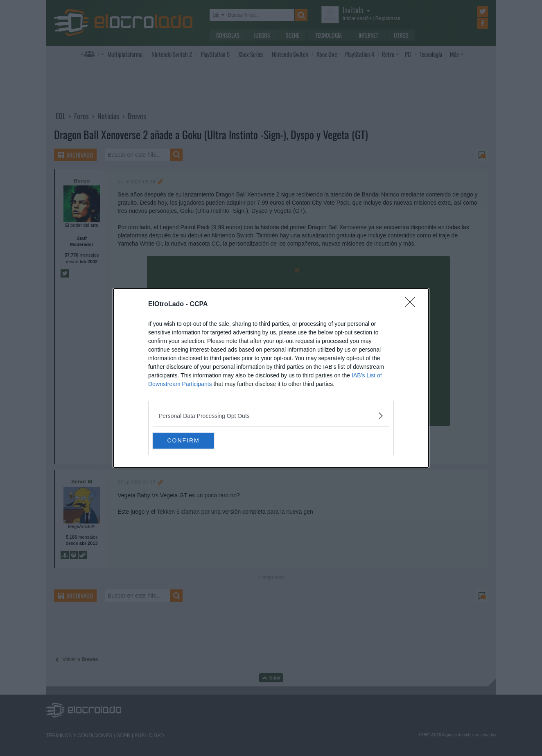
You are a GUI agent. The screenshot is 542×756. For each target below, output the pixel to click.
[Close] (413, 304)
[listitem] (271, 415)
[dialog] (271, 378)
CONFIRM (191, 440)
